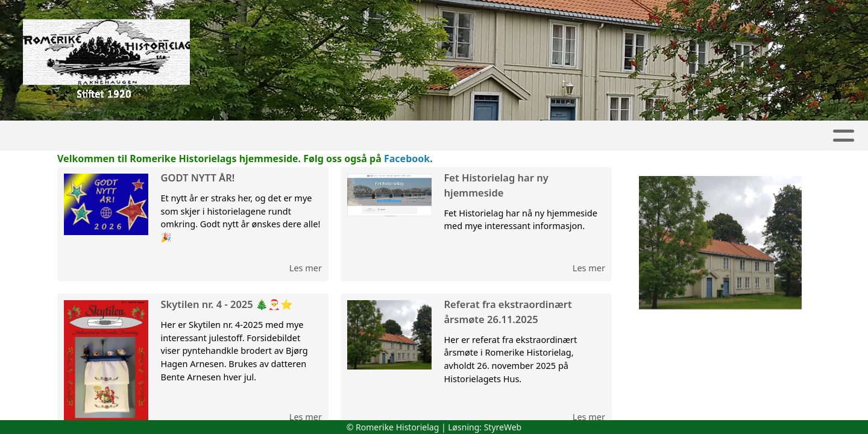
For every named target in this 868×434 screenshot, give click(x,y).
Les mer (306, 268)
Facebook (407, 159)
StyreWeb (503, 427)
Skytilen (363, 136)
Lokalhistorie (533, 136)
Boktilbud (629, 136)
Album (182, 136)
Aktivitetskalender (266, 136)
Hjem (74, 136)
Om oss (706, 136)
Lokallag (441, 136)
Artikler (126, 136)
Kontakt (778, 136)
